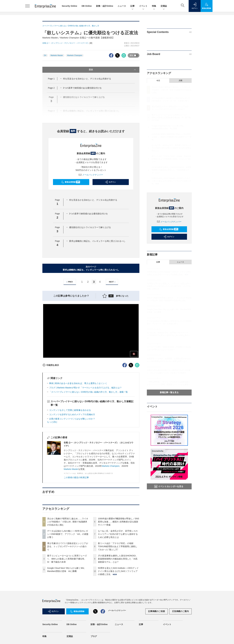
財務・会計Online (105, 6)
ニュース (122, 6)
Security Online (69, 6)
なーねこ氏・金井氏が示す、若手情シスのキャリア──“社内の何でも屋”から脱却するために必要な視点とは (118, 534)
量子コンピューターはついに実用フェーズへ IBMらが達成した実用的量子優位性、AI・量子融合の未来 (67, 559)
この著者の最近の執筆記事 (76, 477)
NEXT (113, 282)
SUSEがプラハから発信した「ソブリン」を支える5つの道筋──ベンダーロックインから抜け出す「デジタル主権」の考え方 (169, 286)
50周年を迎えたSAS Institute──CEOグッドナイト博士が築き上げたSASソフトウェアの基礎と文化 (118, 571)
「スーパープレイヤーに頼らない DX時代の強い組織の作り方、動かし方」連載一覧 (88, 392)
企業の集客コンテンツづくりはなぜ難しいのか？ (72, 419)
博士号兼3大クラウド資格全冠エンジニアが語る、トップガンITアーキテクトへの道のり (68, 546)
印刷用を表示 (51, 365)
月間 (180, 81)
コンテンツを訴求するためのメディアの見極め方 (72, 414)
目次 (113, 70)
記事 (133, 6)
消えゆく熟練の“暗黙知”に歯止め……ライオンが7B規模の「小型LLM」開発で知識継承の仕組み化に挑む (68, 522)
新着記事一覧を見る (169, 392)
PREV (69, 282)
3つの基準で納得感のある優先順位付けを (82, 88)
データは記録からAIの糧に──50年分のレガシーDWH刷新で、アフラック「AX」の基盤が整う (68, 534)
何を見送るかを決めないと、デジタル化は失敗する (87, 79)
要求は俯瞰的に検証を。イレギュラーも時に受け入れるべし (97, 241)
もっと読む (52, 422)
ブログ (94, 636)
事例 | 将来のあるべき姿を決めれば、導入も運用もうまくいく (78, 383)
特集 (154, 6)
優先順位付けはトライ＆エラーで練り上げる (90, 227)
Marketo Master (57, 55)
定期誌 (164, 6)
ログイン (110, 182)
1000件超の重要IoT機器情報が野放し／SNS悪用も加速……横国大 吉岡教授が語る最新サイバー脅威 (118, 522)
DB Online (87, 6)
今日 (158, 81)
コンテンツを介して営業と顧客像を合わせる (70, 410)
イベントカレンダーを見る (169, 486)
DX (45, 55)
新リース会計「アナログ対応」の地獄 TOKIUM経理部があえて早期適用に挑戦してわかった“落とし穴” (118, 546)
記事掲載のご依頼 (157, 611)
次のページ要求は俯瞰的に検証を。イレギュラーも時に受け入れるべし (91, 268)
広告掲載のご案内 (180, 611)
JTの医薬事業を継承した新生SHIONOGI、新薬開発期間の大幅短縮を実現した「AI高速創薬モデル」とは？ (118, 559)
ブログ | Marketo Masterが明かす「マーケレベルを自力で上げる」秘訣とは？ (85, 388)
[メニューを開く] (27, 6)
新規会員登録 (71, 182)
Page (51, 79)
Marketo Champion (75, 55)
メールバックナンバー (91, 175)
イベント (143, 6)
